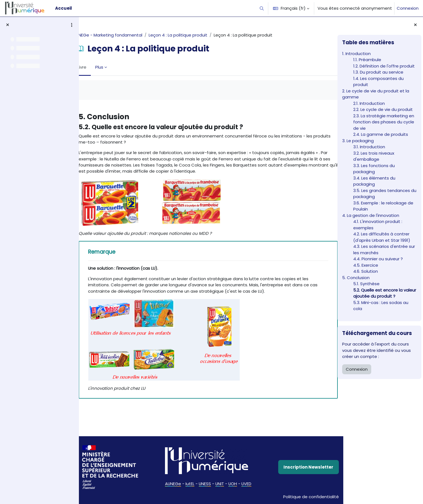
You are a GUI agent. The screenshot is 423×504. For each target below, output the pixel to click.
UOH (232, 487)
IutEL (189, 487)
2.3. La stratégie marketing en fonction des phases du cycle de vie (384, 122)
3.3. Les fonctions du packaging (374, 169)
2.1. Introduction (369, 103)
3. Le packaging (358, 141)
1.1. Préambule (367, 60)
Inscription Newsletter (292, 471)
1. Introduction (356, 54)
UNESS (204, 487)
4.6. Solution (366, 271)
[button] (262, 8)
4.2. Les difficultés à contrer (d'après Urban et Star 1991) (382, 237)
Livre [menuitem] (99, 67)
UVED (246, 487)
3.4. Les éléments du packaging (374, 181)
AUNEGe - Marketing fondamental (124, 35)
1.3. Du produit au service (378, 72)
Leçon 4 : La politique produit (195, 35)
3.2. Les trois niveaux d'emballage (374, 156)
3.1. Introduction (369, 147)
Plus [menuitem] (116, 67)
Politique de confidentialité (293, 497)
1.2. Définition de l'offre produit (384, 66)
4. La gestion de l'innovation (371, 215)
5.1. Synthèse (366, 284)
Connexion (408, 8)
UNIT (219, 487)
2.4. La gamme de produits (381, 134)
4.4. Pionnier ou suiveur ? (378, 259)
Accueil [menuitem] (64, 8)
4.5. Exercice (366, 265)
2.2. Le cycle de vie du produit (383, 109)
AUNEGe (172, 487)
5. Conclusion (356, 278)
